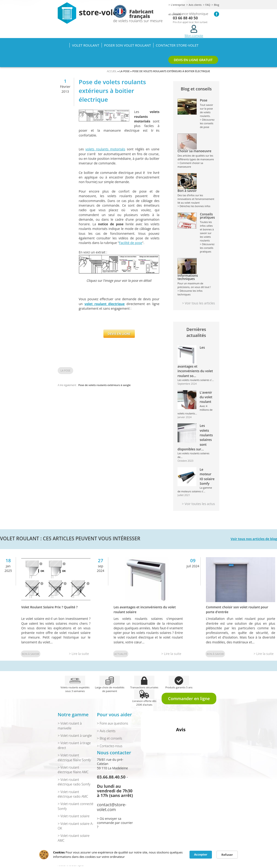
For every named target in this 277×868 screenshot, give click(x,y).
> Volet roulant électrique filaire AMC (73, 770)
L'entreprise (178, 5)
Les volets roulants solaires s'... (196, 380)
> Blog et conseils (110, 738)
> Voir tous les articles (199, 303)
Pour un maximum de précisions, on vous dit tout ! (196, 281)
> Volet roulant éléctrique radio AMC (73, 794)
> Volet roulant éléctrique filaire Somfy (74, 757)
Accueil (64, 45)
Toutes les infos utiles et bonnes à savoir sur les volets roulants (207, 227)
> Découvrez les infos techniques (190, 293)
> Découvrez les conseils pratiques (207, 248)
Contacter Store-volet (177, 45)
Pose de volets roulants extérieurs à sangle (104, 385)
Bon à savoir (31, 654)
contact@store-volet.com (112, 807)
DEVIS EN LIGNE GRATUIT (193, 60)
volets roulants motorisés (105, 149)
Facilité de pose (130, 243)
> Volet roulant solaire (74, 816)
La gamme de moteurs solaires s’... (195, 489)
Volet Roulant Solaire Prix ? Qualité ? (49, 607)
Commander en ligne (189, 699)
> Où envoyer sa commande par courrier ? (115, 823)
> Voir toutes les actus (198, 504)
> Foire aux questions (113, 723)
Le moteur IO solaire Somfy (207, 476)
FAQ (208, 5)
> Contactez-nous (110, 746)
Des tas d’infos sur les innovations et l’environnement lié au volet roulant (196, 197)
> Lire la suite (79, 654)
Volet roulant (86, 45)
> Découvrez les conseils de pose (207, 123)
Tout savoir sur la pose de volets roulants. (207, 108)
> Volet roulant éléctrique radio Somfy (74, 782)
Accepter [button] (201, 854)
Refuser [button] (227, 855)
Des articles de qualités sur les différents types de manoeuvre (196, 155)
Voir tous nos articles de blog (254, 539)
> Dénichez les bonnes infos (194, 206)
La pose (65, 370)
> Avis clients (106, 731)
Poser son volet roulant (128, 45)
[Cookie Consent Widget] (138, 855)
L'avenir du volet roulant (206, 397)
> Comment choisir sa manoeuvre (190, 165)
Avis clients (195, 5)
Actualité (121, 654)
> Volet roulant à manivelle (70, 726)
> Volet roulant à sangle (75, 736)
